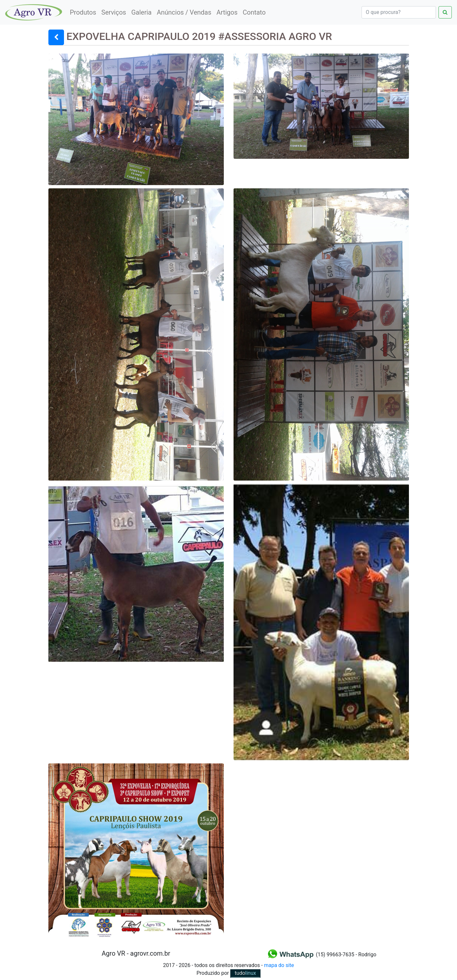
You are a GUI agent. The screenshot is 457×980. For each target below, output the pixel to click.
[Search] (399, 12)
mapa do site (279, 965)
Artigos (227, 12)
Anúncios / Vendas (184, 12)
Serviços (114, 12)
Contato (254, 12)
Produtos (83, 12)
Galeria (141, 12)
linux (245, 973)
